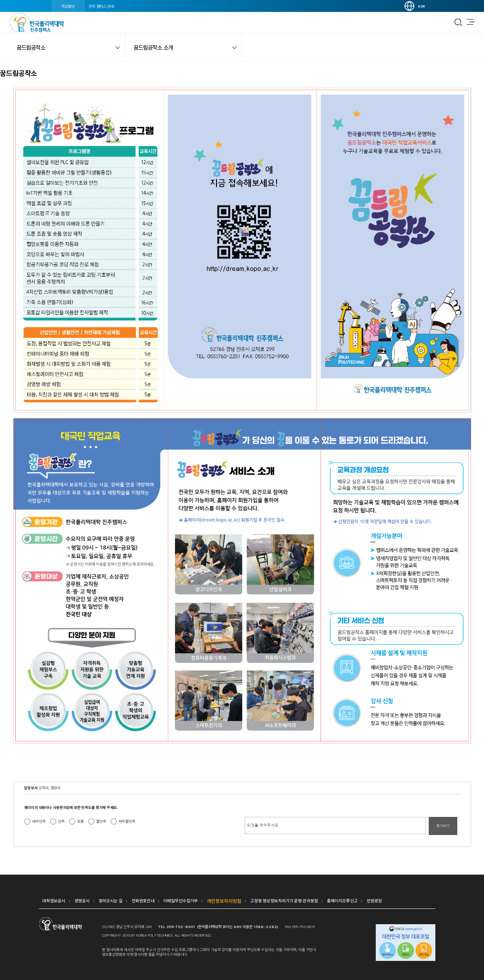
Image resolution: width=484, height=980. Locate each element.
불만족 (101, 821)
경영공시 (82, 901)
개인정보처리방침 (224, 901)
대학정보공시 (54, 901)
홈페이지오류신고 (342, 901)
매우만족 (39, 821)
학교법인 (68, 6)
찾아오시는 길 (111, 901)
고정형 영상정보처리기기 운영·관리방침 (284, 901)
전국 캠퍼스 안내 (101, 6)
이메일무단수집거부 (181, 901)
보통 (81, 821)
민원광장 (374, 901)
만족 (62, 821)
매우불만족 (127, 821)
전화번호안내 (143, 901)
